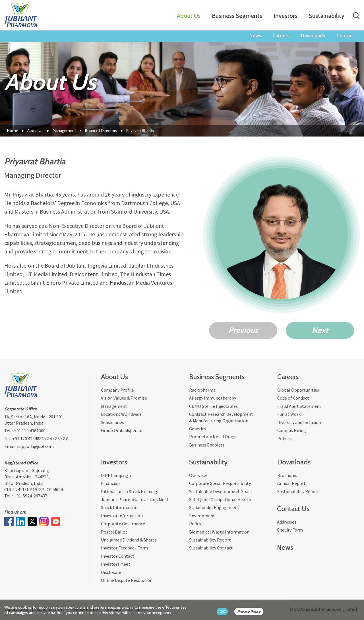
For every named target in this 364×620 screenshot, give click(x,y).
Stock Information (119, 507)
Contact (345, 36)
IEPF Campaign (116, 475)
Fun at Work (289, 414)
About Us (189, 16)
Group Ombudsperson (122, 430)
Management (64, 131)
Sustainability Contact (211, 548)
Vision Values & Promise (124, 398)
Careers (281, 36)
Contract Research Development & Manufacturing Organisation (221, 417)
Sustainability (327, 16)
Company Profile (117, 390)
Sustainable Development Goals (220, 491)
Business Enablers (207, 445)
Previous (243, 330)
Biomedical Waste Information (219, 532)
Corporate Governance (123, 524)
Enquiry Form (290, 530)
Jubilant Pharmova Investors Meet (135, 499)
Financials (111, 483)
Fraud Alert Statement (299, 406)
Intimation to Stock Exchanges (131, 491)
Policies (285, 438)
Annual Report (291, 483)
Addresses (287, 522)
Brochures (287, 475)
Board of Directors (101, 131)
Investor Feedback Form (124, 548)
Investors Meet (116, 564)
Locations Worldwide (121, 414)
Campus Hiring (292, 430)
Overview (198, 475)
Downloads (313, 36)
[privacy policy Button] (252, 611)
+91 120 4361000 (30, 431)
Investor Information (122, 516)
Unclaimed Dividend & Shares (129, 540)
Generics (197, 429)
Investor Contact (118, 556)
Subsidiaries (112, 422)
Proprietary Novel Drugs (213, 437)
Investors (286, 16)
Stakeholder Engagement (214, 507)
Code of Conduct (293, 398)
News (255, 36)
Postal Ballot (114, 532)
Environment (202, 516)
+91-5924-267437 (31, 496)
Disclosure (111, 572)
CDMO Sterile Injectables (213, 406)
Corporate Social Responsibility (220, 483)
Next (320, 330)
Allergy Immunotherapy (213, 398)
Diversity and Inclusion (299, 422)
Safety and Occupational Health (220, 499)
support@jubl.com (36, 446)
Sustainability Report (210, 540)
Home (13, 131)
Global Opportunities (298, 390)
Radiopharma (202, 390)
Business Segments (237, 16)
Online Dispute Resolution (127, 580)
